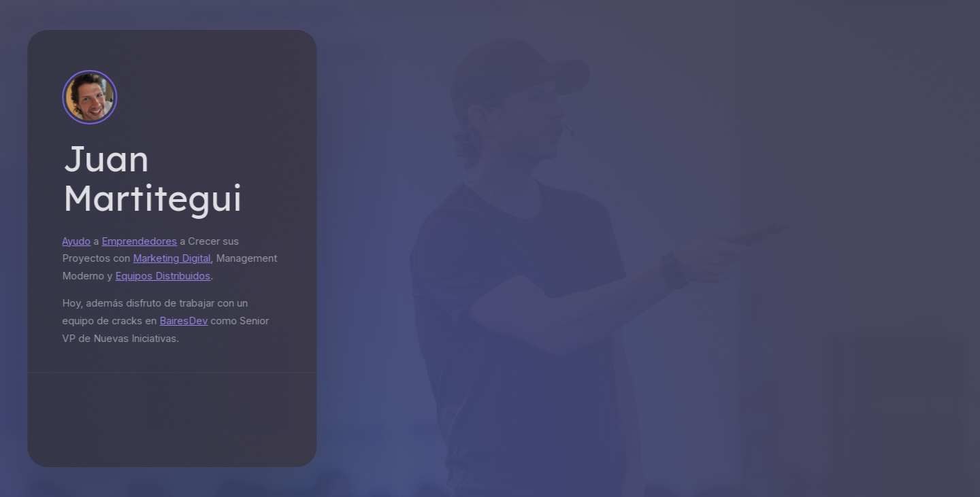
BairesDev (181, 321)
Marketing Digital (169, 258)
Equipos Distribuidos (160, 276)
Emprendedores (136, 241)
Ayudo (73, 241)
